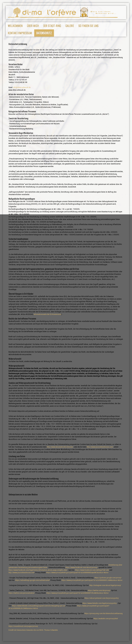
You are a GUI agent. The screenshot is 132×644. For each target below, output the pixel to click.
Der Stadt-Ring (52, 26)
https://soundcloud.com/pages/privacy (23, 626)
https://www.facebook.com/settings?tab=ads (92, 570)
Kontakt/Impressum (20, 33)
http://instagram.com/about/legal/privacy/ (105, 585)
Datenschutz (44, 33)
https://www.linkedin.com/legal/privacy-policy (100, 603)
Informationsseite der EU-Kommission (48, 314)
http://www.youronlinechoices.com (21, 573)
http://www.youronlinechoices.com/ (100, 447)
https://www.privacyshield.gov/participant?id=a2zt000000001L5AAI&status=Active (92, 580)
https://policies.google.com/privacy (108, 578)
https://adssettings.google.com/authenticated (32, 580)
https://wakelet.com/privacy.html (106, 619)
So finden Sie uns (88, 26)
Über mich (33, 26)
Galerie (70, 26)
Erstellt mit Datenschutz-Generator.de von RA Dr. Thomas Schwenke (33, 630)
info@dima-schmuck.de (22, 87)
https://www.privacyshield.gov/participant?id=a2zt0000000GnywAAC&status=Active (77, 573)
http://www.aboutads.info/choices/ (60, 447)
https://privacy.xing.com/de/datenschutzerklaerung (104, 613)
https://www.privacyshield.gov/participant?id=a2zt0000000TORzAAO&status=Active (77, 593)
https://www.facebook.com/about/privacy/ (82, 567)
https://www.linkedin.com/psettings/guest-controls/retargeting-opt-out (39, 606)
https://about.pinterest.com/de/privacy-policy (102, 598)
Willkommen (15, 26)
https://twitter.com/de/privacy (99, 590)
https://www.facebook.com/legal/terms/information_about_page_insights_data (38, 570)
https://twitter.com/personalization (22, 593)
